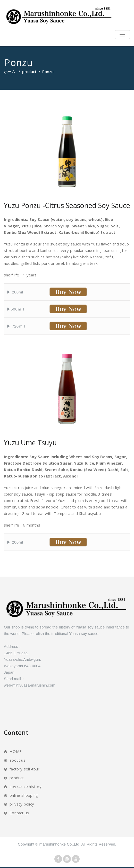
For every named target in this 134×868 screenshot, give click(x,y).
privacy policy (22, 804)
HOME (16, 751)
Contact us (19, 813)
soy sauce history (26, 786)
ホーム (10, 71)
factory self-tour (24, 769)
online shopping (24, 795)
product (29, 71)
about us (18, 760)
